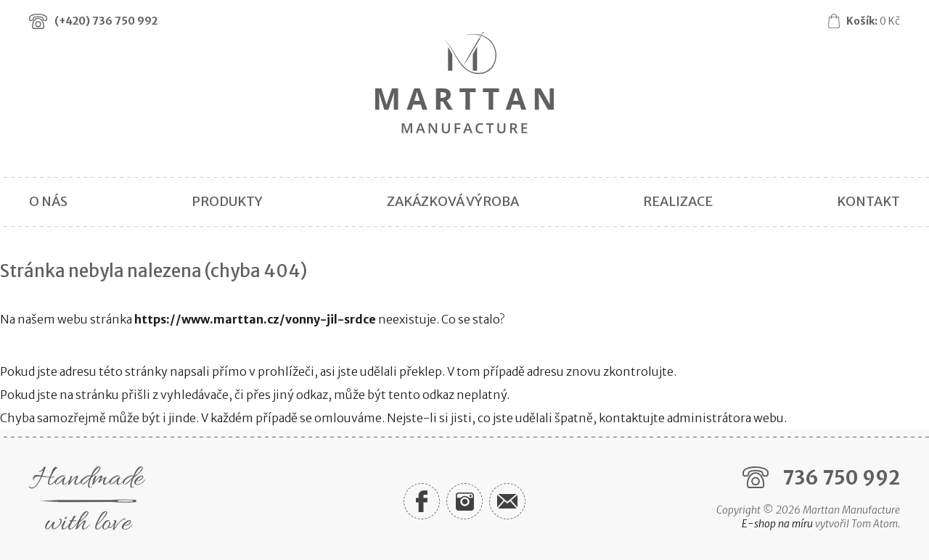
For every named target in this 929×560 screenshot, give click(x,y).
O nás (48, 201)
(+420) (106, 21)
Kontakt (868, 201)
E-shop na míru (777, 524)
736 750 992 (841, 478)
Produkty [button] (227, 201)
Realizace (678, 201)
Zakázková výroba (453, 201)
